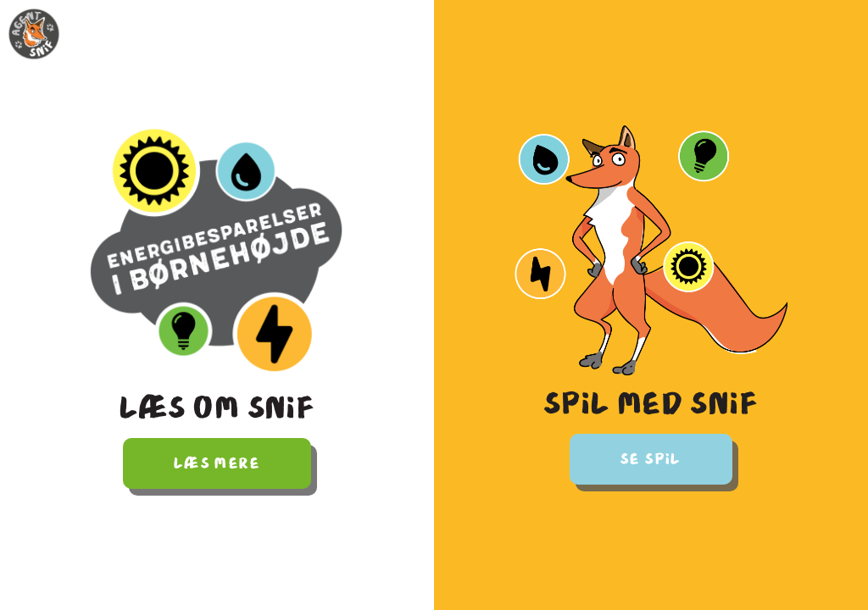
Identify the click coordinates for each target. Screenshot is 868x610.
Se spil (651, 459)
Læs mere (217, 463)
